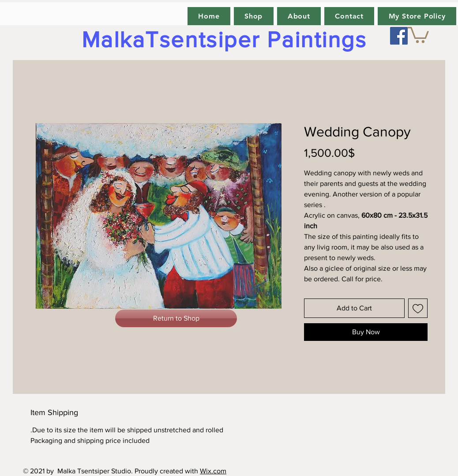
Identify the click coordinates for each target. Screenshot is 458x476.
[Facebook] (399, 36)
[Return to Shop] (176, 318)
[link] (418, 34)
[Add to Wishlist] (418, 308)
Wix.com (213, 471)
